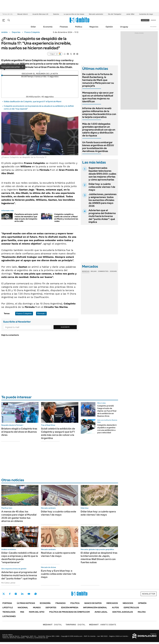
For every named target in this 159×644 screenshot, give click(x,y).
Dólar (33, 27)
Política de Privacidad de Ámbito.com (69, 612)
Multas (142, 612)
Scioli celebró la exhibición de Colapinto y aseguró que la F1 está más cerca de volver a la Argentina (58, 433)
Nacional (23, 608)
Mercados (112, 603)
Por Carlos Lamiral (8, 583)
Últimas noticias (26, 603)
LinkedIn (22, 594)
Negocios (94, 27)
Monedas (86, 271)
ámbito (5, 32)
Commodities (103, 271)
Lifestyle (8, 608)
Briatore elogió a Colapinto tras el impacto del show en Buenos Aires (19, 432)
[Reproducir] (40, 72)
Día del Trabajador (115, 14)
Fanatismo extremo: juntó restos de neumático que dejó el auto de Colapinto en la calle (26, 218)
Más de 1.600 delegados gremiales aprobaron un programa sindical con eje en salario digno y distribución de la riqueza (99, 130)
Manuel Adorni (22, 14)
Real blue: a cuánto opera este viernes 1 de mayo (58, 554)
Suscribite (65, 327)
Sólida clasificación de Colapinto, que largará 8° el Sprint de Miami (33, 101)
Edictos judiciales (123, 612)
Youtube (29, 594)
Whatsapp (36, 594)
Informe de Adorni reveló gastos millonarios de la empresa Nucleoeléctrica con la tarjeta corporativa (99, 113)
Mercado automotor (96, 14)
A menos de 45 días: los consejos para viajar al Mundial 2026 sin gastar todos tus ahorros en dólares (19, 516)
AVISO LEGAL (101, 612)
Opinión (109, 27)
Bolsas (94, 271)
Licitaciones (9, 616)
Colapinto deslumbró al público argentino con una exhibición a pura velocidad (107, 429)
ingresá (153, 20)
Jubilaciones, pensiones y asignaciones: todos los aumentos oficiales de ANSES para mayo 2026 (103, 200)
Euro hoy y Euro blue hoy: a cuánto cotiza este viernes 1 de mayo (59, 574)
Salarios (56, 14)
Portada (7, 603)
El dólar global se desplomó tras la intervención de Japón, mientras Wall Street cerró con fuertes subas (99, 558)
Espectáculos (131, 608)
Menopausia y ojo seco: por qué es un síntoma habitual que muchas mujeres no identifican (98, 97)
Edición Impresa (70, 608)
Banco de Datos (93, 603)
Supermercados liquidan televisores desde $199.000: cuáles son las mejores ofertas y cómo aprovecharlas (102, 174)
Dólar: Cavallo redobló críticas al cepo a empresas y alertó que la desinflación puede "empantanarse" (20, 558)
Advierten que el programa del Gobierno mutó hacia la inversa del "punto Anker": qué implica (102, 216)
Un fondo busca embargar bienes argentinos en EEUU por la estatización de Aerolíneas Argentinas (98, 147)
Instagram (16, 594)
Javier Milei (130, 14)
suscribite (145, 20)
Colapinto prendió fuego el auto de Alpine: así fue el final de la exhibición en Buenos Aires (107, 411)
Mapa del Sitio (37, 612)
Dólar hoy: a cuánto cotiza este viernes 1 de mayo (102, 187)
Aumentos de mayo (146, 14)
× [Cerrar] (23, 67)
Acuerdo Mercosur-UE (40, 14)
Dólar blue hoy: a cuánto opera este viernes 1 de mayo (98, 513)
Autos (115, 608)
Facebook (10, 594)
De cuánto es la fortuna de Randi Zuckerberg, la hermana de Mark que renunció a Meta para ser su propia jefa (98, 80)
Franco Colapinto (32, 32)
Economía (48, 27)
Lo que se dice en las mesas (74, 14)
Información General (95, 608)
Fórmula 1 (41, 313)
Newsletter (153, 27)
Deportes (16, 32)
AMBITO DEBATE (103, 625)
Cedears (113, 271)
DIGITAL (52, 625)
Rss (22, 612)
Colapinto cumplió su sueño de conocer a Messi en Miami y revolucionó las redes (66, 218)
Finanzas (64, 27)
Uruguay (124, 27)
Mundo (37, 608)
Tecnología (9, 612)
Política (79, 27)
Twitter (4, 594)
